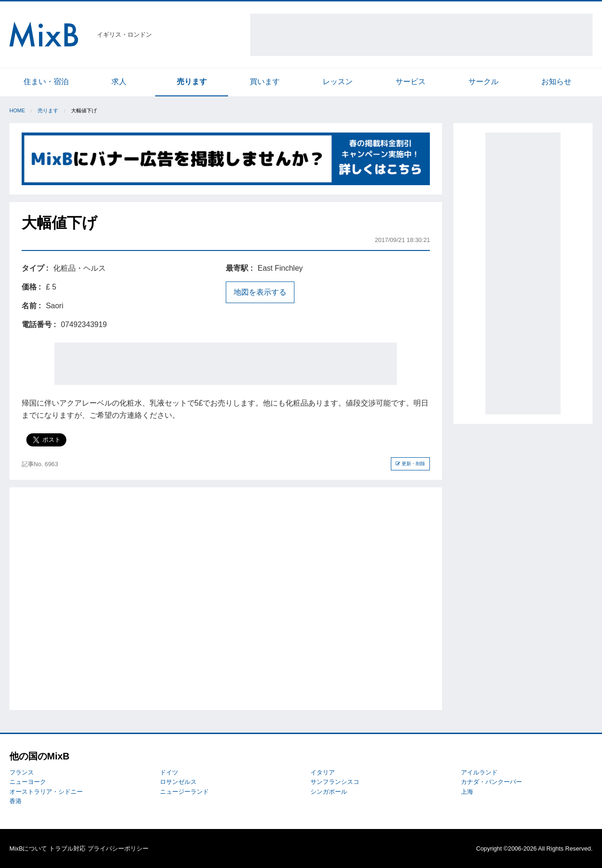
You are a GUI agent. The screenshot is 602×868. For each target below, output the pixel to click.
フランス (22, 772)
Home (17, 110)
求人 (119, 82)
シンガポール (329, 792)
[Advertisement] (421, 35)
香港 (16, 801)
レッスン (338, 82)
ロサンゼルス (178, 782)
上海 (467, 792)
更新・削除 (410, 464)
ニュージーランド (184, 792)
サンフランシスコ (335, 782)
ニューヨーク (28, 782)
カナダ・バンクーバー (491, 782)
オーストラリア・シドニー (46, 792)
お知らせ (556, 82)
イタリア (323, 772)
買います (265, 82)
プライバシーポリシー (118, 848)
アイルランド (479, 772)
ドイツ (169, 772)
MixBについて (28, 848)
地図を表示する (260, 292)
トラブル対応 (67, 848)
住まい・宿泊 (46, 82)
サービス (411, 82)
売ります (192, 82)
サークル (483, 82)
